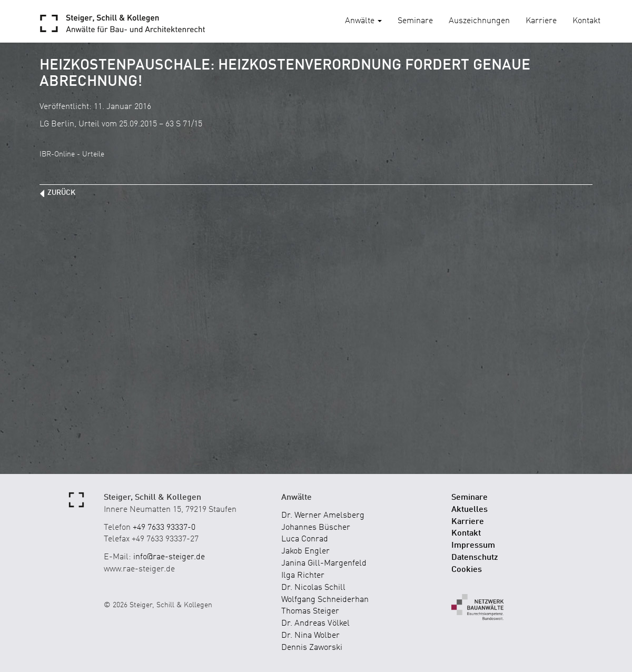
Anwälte (363, 21)
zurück (61, 193)
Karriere (541, 21)
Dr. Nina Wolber (310, 636)
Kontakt (586, 21)
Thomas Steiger (310, 611)
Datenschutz (475, 558)
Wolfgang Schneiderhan (325, 600)
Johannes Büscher (316, 528)
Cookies (467, 570)
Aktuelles (470, 510)
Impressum (473, 546)
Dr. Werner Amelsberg (323, 516)
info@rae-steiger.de (169, 557)
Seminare (415, 21)
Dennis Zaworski (312, 648)
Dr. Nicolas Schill (313, 588)
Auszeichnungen (479, 21)
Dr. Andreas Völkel (315, 624)
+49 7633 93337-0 (164, 528)
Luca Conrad (305, 539)
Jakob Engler (305, 551)
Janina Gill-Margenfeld (324, 564)
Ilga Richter (303, 576)
